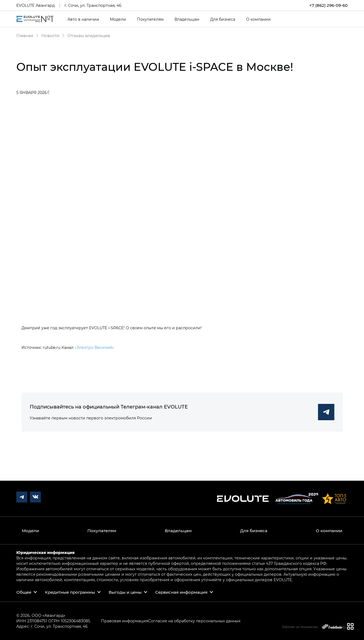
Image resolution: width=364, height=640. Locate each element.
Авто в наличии (83, 19)
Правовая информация (125, 621)
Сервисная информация (181, 592)
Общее (24, 592)
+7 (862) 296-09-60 (328, 5)
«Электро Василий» (94, 347)
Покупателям (150, 19)
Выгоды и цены (125, 592)
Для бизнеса (223, 19)
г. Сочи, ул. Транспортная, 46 (93, 5)
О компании (258, 19)
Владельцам (187, 19)
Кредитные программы (70, 592)
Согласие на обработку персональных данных (194, 621)
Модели (118, 19)
